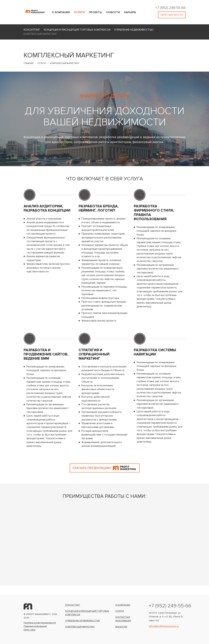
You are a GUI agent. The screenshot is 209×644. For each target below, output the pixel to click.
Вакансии (121, 627)
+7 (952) (161, 8)
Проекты (95, 12)
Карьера (130, 12)
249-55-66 (177, 8)
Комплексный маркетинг (40, 34)
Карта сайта (30, 630)
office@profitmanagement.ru (164, 626)
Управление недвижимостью (134, 30)
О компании (61, 12)
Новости (113, 12)
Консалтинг (32, 30)
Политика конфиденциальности (40, 623)
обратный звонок (172, 15)
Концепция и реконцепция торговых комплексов (77, 30)
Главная (29, 63)
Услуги (79, 12)
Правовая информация (35, 626)
